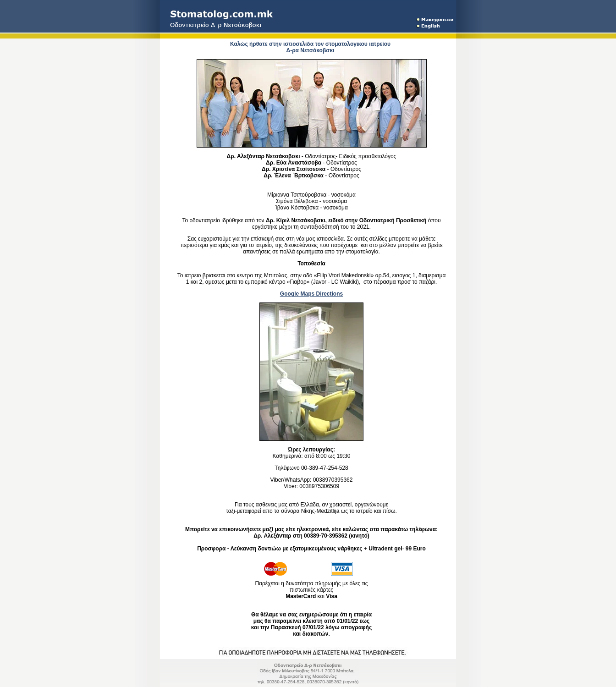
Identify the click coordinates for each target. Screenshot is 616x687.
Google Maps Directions (311, 294)
